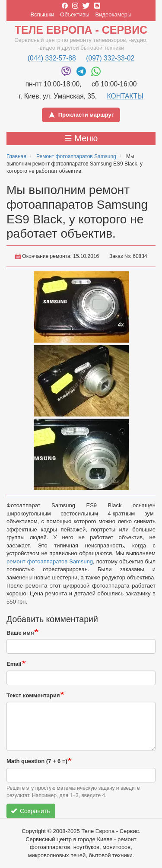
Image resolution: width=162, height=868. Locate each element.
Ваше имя (20, 633)
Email (14, 664)
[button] (81, 307)
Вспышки (43, 14)
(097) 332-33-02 (110, 58)
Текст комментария (33, 695)
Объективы (75, 14)
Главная (16, 156)
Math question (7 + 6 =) (37, 761)
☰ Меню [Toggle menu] (81, 138)
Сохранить (30, 811)
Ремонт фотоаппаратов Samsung (76, 156)
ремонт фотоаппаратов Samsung (50, 561)
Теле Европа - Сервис (81, 30)
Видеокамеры (114, 14)
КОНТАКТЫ (125, 96)
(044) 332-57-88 (52, 58)
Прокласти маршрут (81, 115)
